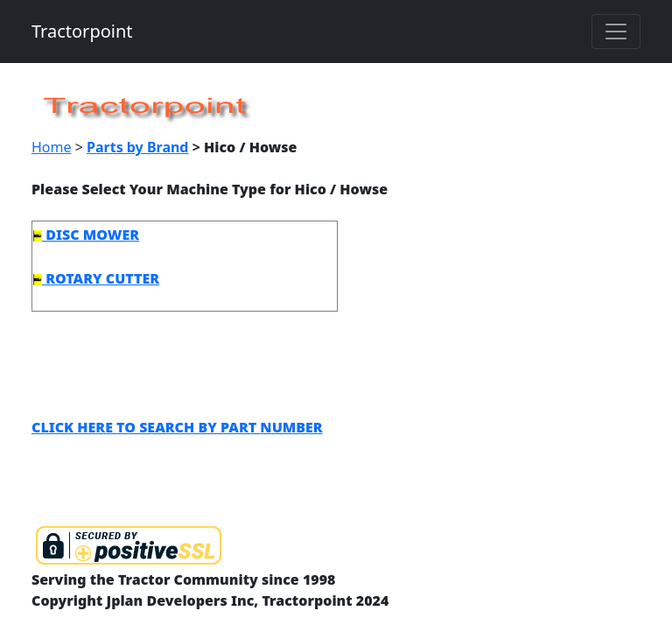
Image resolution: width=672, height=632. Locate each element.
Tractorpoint (82, 31)
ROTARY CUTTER (96, 278)
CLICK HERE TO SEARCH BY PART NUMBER (177, 427)
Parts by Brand (137, 147)
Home (52, 147)
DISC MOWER (86, 235)
